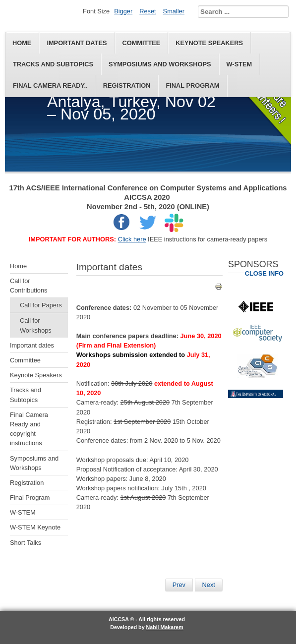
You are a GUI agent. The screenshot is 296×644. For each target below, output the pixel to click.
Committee (142, 43)
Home (22, 43)
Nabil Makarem (165, 627)
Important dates (77, 43)
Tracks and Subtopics (53, 64)
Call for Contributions (29, 286)
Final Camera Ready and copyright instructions (29, 429)
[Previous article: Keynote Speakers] (179, 585)
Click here (132, 239)
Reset (148, 11)
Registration (127, 86)
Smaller (174, 11)
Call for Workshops (36, 325)
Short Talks (26, 543)
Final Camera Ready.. (50, 86)
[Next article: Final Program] (209, 585)
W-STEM (239, 64)
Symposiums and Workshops (160, 64)
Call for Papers (41, 305)
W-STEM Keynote (35, 527)
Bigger (123, 11)
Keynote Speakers (209, 43)
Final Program (192, 86)
